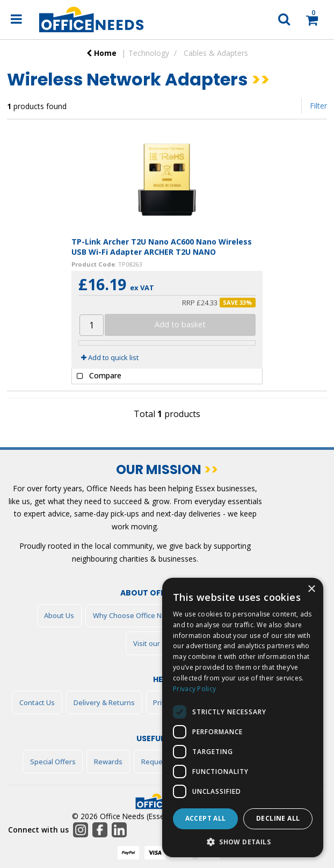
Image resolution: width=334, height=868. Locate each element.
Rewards (108, 762)
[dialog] (243, 718)
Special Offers (53, 762)
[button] (243, 841)
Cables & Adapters (216, 53)
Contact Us (37, 702)
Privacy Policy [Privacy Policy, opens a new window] (194, 689)
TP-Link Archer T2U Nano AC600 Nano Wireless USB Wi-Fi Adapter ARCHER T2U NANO (162, 247)
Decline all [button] (278, 818)
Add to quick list (110, 357)
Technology (149, 53)
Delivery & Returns (104, 702)
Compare (97, 376)
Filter (318, 106)
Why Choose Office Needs (136, 615)
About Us (59, 615)
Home (101, 53)
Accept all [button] (206, 818)
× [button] (311, 589)
